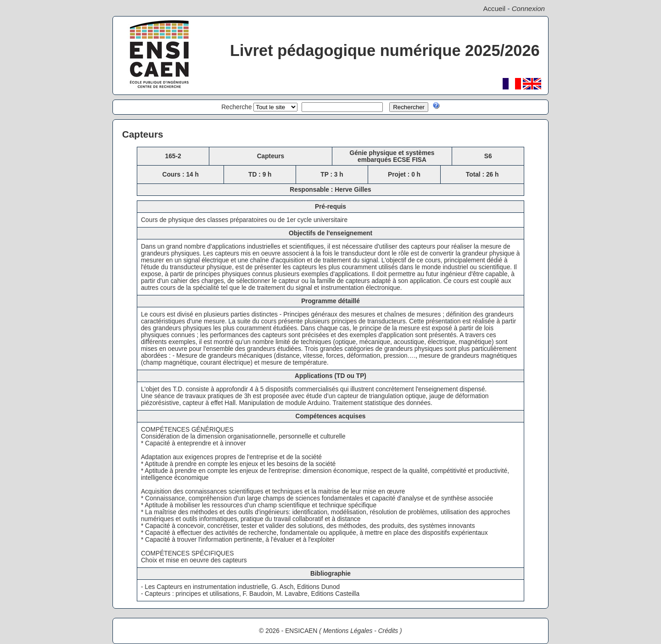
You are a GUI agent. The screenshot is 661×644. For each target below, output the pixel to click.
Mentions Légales (348, 631)
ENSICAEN (301, 631)
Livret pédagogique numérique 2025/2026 (385, 50)
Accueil (494, 8)
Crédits (388, 631)
